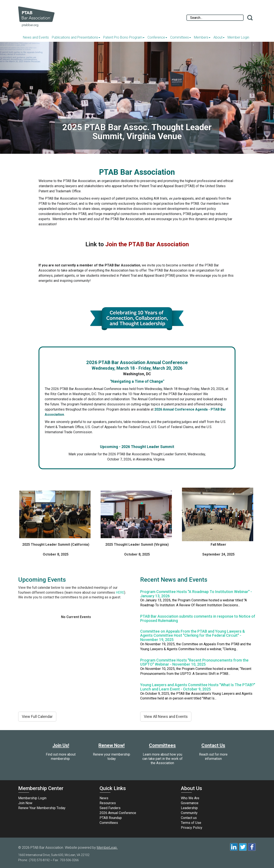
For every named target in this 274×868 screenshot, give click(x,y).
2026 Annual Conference (118, 813)
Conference (157, 37)
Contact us (189, 818)
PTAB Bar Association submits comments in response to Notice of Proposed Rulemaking (198, 618)
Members (202, 37)
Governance (190, 803)
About (219, 37)
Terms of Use (191, 823)
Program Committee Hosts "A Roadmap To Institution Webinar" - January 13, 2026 (196, 594)
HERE (120, 592)
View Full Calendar (37, 716)
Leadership (189, 808)
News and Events (36, 37)
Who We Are (190, 798)
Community (189, 813)
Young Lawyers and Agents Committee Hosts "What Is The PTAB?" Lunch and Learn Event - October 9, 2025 (198, 687)
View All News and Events (166, 716)
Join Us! (61, 745)
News (104, 798)
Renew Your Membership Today (42, 808)
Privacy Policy (192, 828)
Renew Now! (112, 745)
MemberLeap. (107, 848)
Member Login (238, 37)
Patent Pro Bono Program (124, 37)
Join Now (25, 803)
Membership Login (32, 798)
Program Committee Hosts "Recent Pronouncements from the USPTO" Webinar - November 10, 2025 (194, 662)
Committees (181, 37)
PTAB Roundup (111, 818)
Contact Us (213, 745)
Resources (108, 803)
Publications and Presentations (76, 37)
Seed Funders (110, 808)
